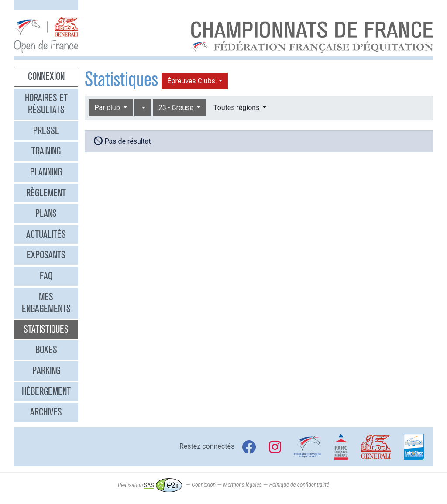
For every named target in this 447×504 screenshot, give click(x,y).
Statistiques (46, 329)
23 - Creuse (177, 108)
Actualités (46, 234)
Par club (108, 108)
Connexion (46, 76)
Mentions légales (242, 485)
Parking (46, 370)
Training (46, 151)
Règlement (46, 193)
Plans (46, 213)
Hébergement (46, 391)
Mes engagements (46, 303)
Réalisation (150, 485)
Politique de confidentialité (299, 485)
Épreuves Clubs (192, 81)
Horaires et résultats (46, 104)
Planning (46, 172)
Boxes (46, 350)
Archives (46, 412)
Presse (46, 130)
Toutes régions (237, 108)
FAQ (46, 276)
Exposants (46, 255)
